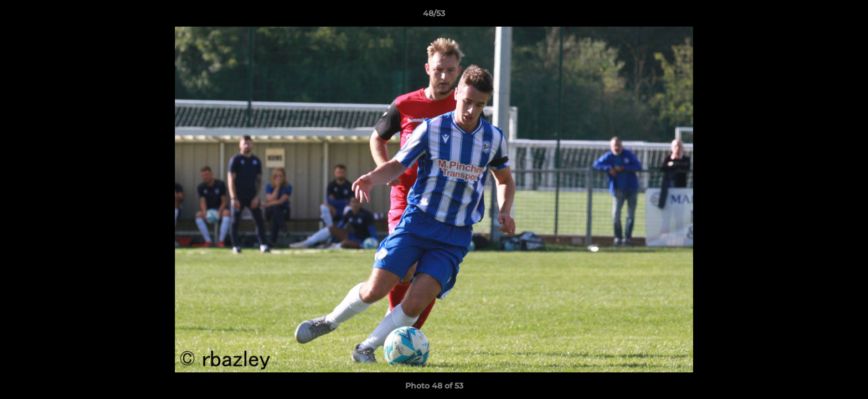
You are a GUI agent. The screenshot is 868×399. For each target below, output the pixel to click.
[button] (848, 16)
